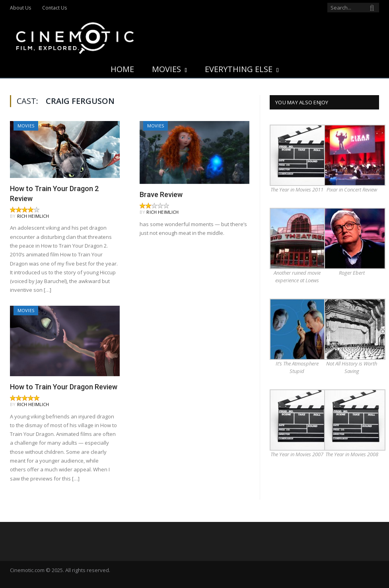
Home (122, 69)
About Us (20, 8)
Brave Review (161, 194)
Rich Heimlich (33, 216)
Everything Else (239, 69)
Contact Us (54, 8)
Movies (166, 69)
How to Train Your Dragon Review (64, 387)
